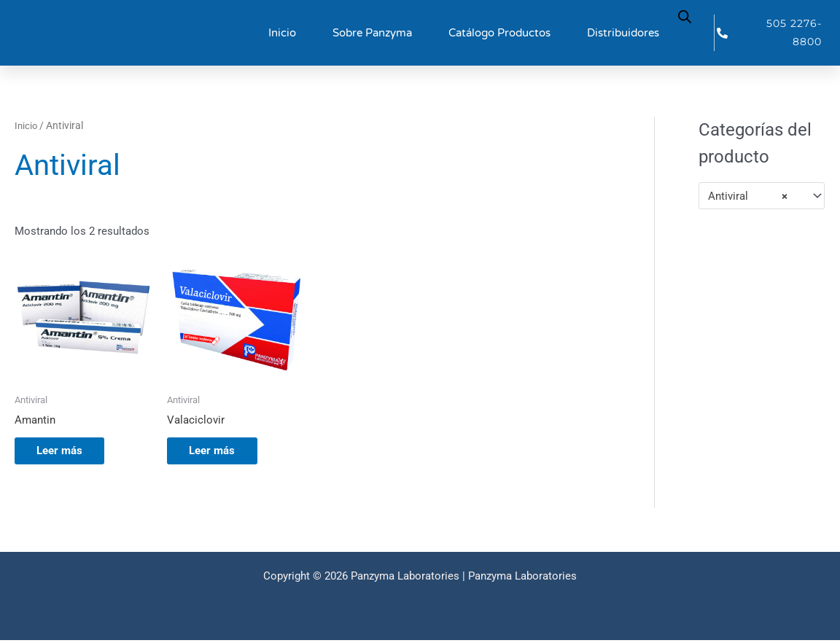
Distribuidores (623, 33)
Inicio (282, 33)
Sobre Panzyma (372, 33)
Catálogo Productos (499, 33)
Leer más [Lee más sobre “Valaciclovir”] (219, 452)
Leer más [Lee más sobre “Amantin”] (67, 452)
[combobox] (762, 196)
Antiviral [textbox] (748, 196)
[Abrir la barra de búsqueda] (685, 16)
